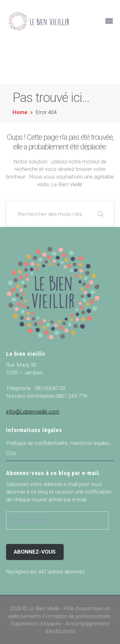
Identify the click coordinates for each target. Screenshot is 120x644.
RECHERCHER (100, 214)
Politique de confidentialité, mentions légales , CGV (59, 448)
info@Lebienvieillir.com (33, 412)
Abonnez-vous (35, 552)
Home (20, 112)
